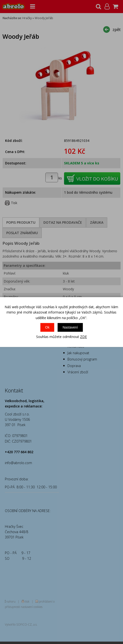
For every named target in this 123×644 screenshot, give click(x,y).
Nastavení (70, 327)
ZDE (83, 337)
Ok (47, 327)
